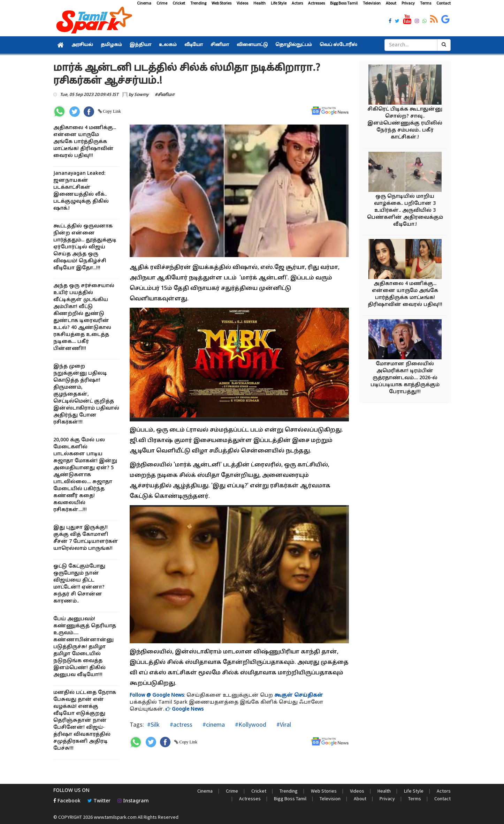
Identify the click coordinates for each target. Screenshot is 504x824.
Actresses (316, 3)
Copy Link (111, 111)
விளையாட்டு (252, 45)
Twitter (99, 801)
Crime (162, 3)
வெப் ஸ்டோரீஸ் (338, 45)
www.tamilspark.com (115, 817)
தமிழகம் (111, 45)
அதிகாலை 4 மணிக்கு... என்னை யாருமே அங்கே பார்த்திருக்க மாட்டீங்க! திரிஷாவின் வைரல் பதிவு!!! (85, 142)
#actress (180, 724)
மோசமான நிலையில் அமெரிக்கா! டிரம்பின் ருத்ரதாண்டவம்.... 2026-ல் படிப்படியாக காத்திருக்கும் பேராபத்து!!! (405, 378)
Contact (444, 3)
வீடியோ (194, 45)
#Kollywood (250, 724)
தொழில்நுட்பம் (294, 45)
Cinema (144, 3)
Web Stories (222, 3)
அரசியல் (82, 45)
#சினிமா (165, 95)
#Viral (283, 724)
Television (372, 3)
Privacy (408, 3)
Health (259, 3)
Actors (297, 3)
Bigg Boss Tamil (344, 3)
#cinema (213, 724)
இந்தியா (140, 45)
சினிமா (220, 45)
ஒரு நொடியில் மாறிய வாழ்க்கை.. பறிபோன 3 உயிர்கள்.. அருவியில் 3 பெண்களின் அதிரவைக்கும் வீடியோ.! (405, 211)
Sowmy (141, 95)
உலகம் (168, 45)
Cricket (179, 3)
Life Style (279, 3)
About (391, 3)
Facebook (67, 801)
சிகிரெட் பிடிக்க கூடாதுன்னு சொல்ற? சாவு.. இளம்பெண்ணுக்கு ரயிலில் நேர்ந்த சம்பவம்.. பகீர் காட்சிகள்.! (405, 123)
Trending (198, 3)
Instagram (133, 801)
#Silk (153, 724)
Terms (426, 3)
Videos (242, 3)
